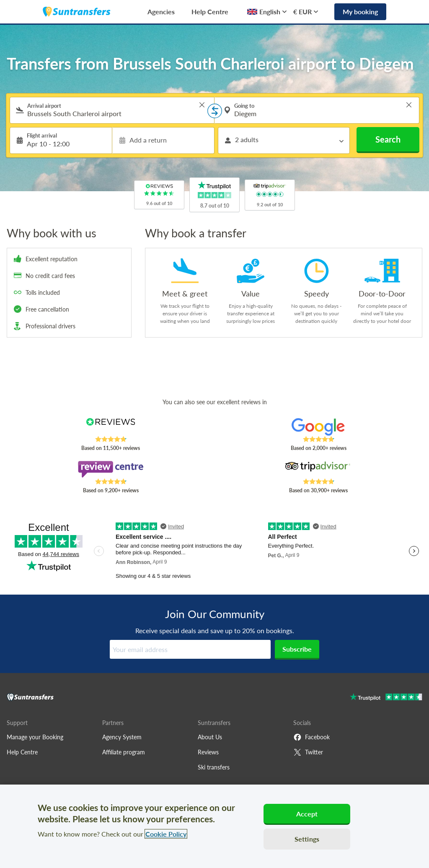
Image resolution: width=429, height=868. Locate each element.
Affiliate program (124, 752)
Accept (307, 814)
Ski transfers (214, 767)
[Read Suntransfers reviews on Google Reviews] (318, 427)
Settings (307, 839)
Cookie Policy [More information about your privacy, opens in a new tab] (166, 834)
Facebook (311, 737)
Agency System (122, 737)
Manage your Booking (35, 737)
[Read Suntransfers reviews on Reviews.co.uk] (111, 427)
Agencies (161, 12)
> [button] (202, 105)
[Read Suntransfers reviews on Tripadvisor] (318, 469)
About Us (210, 737)
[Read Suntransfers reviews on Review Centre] (111, 469)
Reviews (208, 752)
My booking (360, 12)
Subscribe (297, 649)
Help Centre (210, 12)
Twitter (308, 752)
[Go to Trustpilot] (386, 698)
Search (388, 139)
